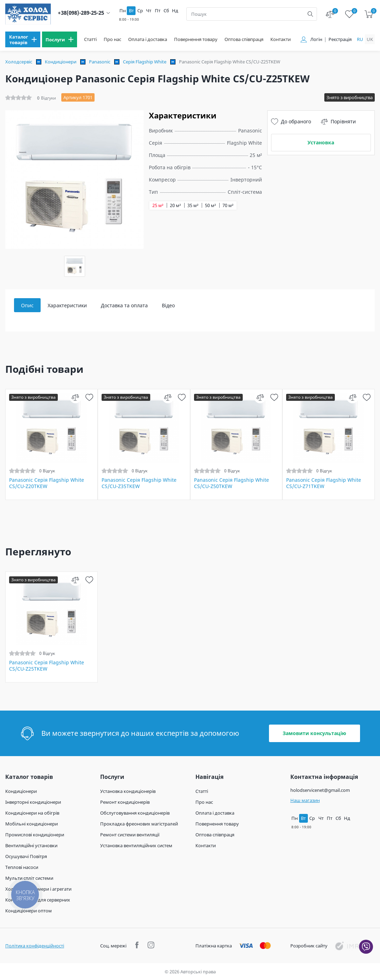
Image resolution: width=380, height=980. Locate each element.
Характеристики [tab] (67, 305)
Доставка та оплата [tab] (124, 305)
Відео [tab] (168, 305)
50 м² (210, 205)
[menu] (23, 39)
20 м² (175, 205)
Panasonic (100, 62)
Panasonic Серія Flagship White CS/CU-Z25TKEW (47, 666)
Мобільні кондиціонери (32, 824)
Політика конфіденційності (35, 946)
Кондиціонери (61, 62)
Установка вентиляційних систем (136, 845)
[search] (310, 14)
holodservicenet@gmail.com (320, 790)
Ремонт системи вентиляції (130, 835)
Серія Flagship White (145, 62)
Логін (316, 39)
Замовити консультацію (314, 733)
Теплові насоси (22, 867)
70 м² (228, 205)
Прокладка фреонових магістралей (139, 824)
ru (360, 39)
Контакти (281, 39)
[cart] (369, 14)
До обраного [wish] (291, 122)
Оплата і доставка (148, 39)
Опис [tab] (27, 305)
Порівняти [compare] (338, 122)
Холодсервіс (19, 62)
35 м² (193, 205)
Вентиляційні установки (31, 845)
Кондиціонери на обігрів (32, 813)
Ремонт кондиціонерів (125, 802)
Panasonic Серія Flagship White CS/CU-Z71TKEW (324, 483)
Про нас (112, 39)
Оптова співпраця (244, 39)
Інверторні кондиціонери (33, 802)
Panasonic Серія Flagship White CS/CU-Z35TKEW (139, 483)
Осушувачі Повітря (26, 856)
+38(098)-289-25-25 (81, 13)
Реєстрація (340, 39)
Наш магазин (305, 800)
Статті (90, 39)
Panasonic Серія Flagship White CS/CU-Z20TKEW (47, 483)
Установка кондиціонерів (128, 791)
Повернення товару (196, 39)
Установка (321, 142)
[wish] (89, 397)
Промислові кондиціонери (35, 835)
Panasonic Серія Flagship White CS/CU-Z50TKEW (232, 483)
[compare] (75, 397)
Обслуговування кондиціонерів (135, 813)
